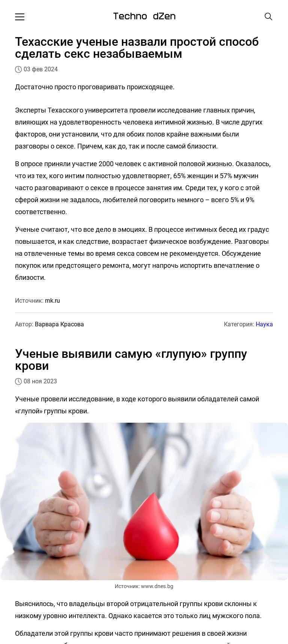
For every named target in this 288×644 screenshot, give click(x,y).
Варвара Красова (59, 324)
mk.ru (52, 301)
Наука (264, 324)
